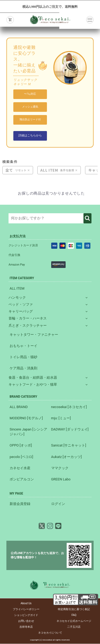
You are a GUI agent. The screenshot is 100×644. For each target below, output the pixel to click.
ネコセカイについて (50, 633)
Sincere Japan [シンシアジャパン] (28, 432)
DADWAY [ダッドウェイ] (70, 430)
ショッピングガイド (26, 615)
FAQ (74, 615)
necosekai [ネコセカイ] (69, 407)
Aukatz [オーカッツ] (67, 457)
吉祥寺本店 (26, 627)
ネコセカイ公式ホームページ (74, 621)
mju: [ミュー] (61, 418)
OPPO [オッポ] (21, 446)
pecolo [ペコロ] (21, 457)
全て (9, 171)
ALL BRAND (19, 407)
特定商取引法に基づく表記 (74, 609)
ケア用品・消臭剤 (23, 369)
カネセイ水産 (20, 468)
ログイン (58, 504)
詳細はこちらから (30, 136)
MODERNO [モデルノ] (26, 418)
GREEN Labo (61, 480)
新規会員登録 (20, 504)
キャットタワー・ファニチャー (34, 335)
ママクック (60, 468)
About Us (26, 604)
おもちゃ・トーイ (23, 346)
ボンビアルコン (22, 480)
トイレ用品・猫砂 (23, 357)
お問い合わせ (26, 621)
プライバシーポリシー (26, 609)
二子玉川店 (74, 627)
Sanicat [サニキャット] (69, 446)
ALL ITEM (49, 171)
